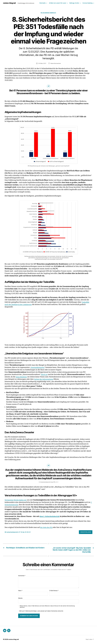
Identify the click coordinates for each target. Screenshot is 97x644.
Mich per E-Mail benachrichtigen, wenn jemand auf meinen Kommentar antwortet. (41, 611)
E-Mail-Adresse (54, 591)
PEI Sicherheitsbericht (48, 13)
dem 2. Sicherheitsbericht (50, 517)
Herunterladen (86, 532)
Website (20, 599)
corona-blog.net (10, 3)
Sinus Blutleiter (22, 377)
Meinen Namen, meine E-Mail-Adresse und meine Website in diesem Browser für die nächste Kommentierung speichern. (47, 607)
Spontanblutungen (38, 368)
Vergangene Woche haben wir (16, 500)
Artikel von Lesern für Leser (58, 3)
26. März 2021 (42, 63)
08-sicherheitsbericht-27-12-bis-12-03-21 (19, 532)
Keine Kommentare (56, 63)
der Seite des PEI (47, 528)
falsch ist (44, 375)
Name (20, 591)
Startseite (42, 3)
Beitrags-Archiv (74, 3)
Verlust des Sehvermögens (44, 379)
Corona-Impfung (87, 3)
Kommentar (22, 576)
